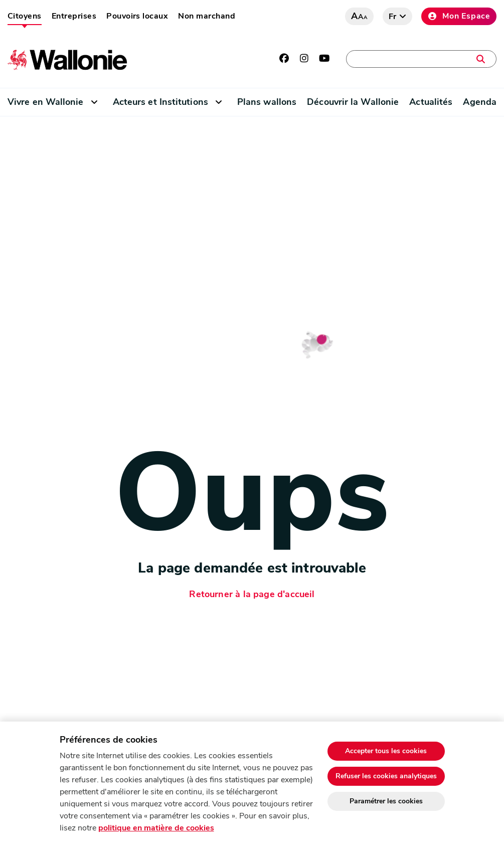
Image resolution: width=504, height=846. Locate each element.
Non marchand (207, 16)
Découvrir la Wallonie (353, 102)
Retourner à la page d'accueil (252, 594)
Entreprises (74, 16)
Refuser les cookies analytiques (386, 776)
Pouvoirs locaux (137, 16)
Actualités (431, 102)
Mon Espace (459, 16)
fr (393, 17)
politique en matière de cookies (156, 828)
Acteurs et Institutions (160, 102)
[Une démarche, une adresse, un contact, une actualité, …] (421, 59)
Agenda (480, 102)
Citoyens (25, 16)
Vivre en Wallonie (46, 102)
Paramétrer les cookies (386, 801)
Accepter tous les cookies (386, 751)
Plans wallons (267, 102)
